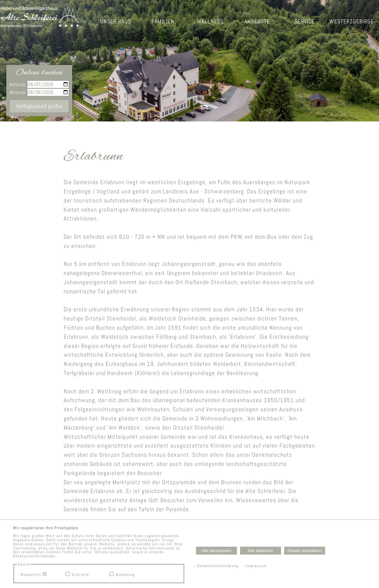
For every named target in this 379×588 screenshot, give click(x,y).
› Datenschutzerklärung (216, 566)
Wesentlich (31, 575)
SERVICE (305, 21)
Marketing (125, 575)
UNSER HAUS (116, 21)
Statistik (80, 575)
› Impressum (253, 566)
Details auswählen (304, 551)
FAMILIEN (163, 21)
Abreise (39, 92)
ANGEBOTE (257, 21)
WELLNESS (210, 21)
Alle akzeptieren (216, 551)
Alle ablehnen (260, 551)
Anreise (39, 84)
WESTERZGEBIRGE (352, 21)
